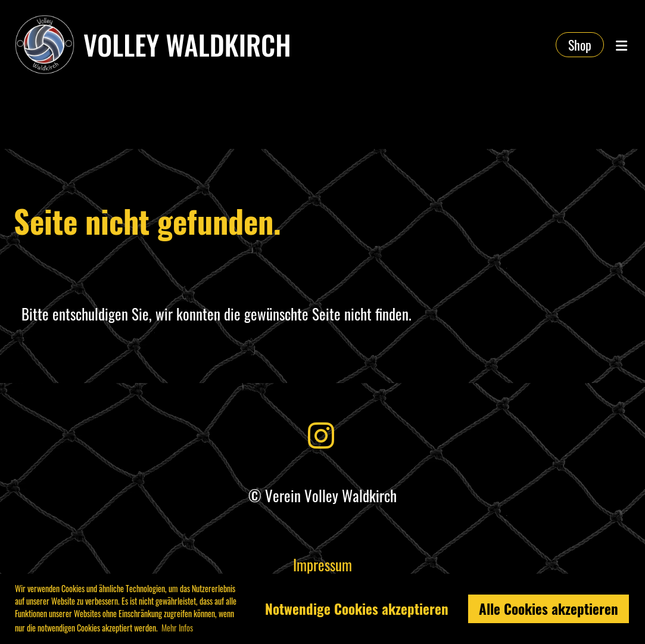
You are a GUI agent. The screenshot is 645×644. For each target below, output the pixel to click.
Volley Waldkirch (187, 45)
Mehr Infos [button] (177, 628)
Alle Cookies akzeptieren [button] (549, 609)
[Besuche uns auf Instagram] (321, 433)
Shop (580, 45)
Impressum (322, 564)
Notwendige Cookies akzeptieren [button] (357, 609)
